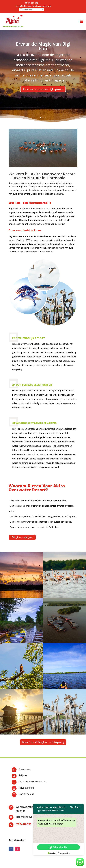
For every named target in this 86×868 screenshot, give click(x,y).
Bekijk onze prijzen (22, 537)
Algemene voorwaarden (33, 781)
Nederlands (27, 9)
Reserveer (25, 769)
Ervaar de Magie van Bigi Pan (43, 46)
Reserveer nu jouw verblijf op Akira (43, 89)
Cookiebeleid (26, 794)
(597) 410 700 (23, 824)
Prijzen (23, 775)
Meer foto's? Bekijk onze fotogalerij (43, 742)
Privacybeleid (26, 788)
